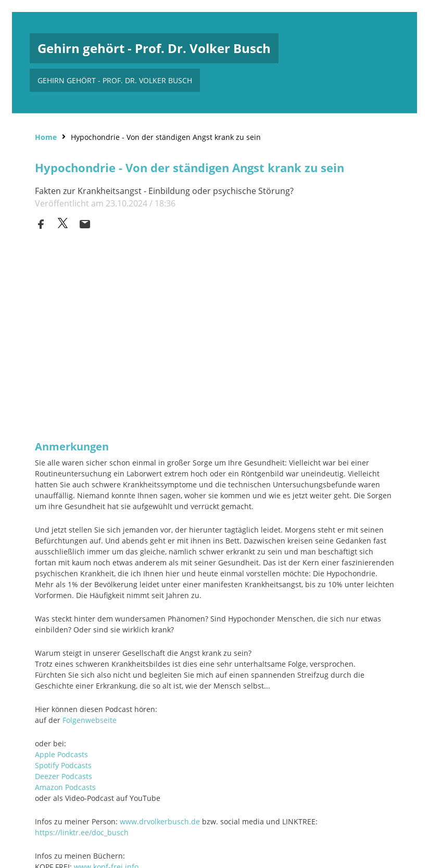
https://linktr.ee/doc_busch (82, 831)
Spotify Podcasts (63, 764)
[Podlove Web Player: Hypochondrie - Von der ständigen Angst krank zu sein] (215, 341)
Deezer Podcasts (64, 775)
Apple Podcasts (61, 753)
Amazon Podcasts (65, 786)
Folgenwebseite (90, 719)
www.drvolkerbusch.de (160, 820)
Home (46, 137)
